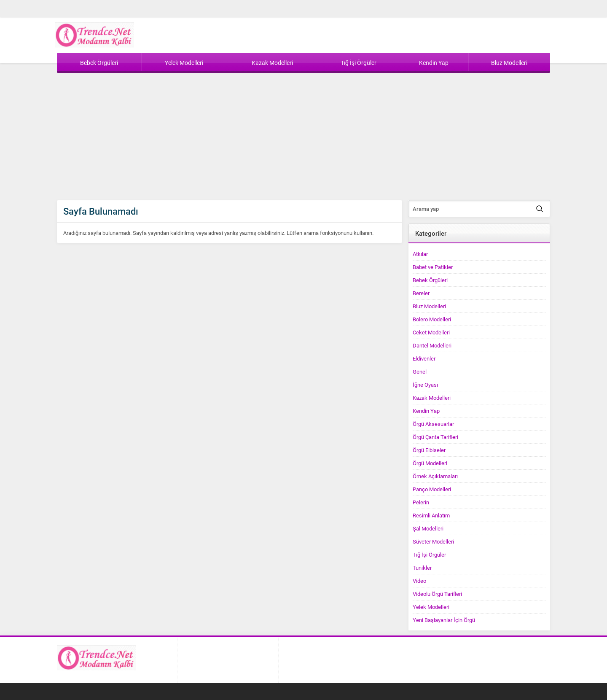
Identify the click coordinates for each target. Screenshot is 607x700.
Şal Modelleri (428, 528)
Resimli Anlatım (431, 515)
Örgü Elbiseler (429, 450)
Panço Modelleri (432, 489)
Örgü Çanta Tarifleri (435, 437)
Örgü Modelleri (430, 463)
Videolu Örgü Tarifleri (437, 594)
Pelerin (421, 502)
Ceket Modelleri (431, 332)
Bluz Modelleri (429, 306)
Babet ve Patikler (433, 267)
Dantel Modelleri (432, 345)
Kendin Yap (426, 411)
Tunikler (422, 568)
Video (419, 581)
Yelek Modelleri (431, 607)
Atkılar (420, 254)
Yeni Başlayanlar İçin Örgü (444, 620)
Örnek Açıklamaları (435, 476)
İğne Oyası (425, 385)
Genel (420, 372)
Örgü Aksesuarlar (433, 424)
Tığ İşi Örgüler (429, 555)
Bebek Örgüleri (430, 280)
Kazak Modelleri (432, 398)
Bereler (421, 293)
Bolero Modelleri (432, 319)
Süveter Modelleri (433, 541)
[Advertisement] (303, 137)
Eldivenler (424, 358)
